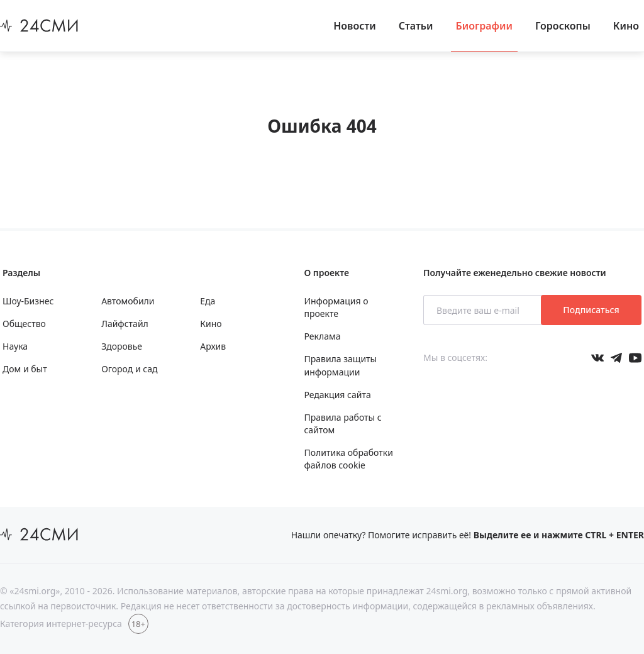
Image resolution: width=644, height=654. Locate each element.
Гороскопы (563, 26)
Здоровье (122, 346)
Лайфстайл (125, 324)
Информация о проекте (336, 307)
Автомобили (128, 301)
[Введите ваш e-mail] (483, 310)
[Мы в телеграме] (616, 358)
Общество (24, 324)
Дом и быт (25, 369)
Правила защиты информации (340, 365)
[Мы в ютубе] (635, 358)
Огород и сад (129, 369)
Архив (213, 346)
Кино (626, 26)
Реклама (322, 336)
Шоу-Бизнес (28, 301)
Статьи (416, 26)
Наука (15, 346)
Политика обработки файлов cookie (348, 459)
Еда (208, 301)
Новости (355, 26)
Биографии (485, 26)
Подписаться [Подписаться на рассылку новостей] (591, 310)
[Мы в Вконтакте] (597, 358)
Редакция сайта (337, 395)
